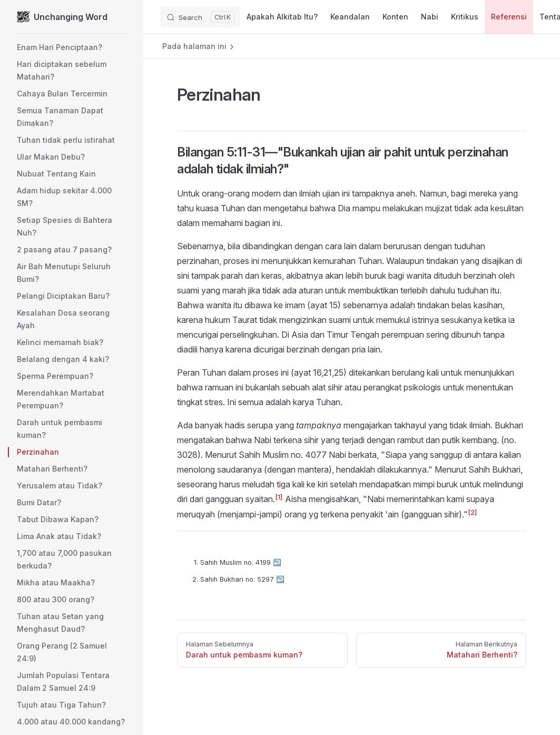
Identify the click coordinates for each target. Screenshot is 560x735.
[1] (279, 497)
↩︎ (277, 562)
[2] (473, 512)
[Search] (200, 17)
